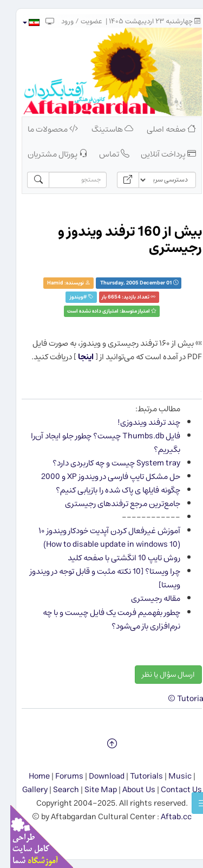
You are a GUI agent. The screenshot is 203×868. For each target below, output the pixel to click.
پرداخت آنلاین (158, 154)
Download (96, 776)
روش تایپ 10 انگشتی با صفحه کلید (114, 558)
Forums (59, 776)
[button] (20, 22)
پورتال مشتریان (47, 154)
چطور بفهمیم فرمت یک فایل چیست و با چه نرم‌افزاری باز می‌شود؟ (101, 619)
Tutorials (136, 776)
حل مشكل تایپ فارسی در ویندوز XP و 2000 (100, 477)
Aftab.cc (166, 817)
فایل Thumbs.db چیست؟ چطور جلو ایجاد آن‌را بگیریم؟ (95, 443)
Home (29, 776)
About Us (129, 790)
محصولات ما (42, 129)
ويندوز (66, 297)
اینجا (76, 357)
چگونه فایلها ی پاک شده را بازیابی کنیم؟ (108, 490)
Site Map (90, 790)
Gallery (25, 790)
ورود (57, 21)
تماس (104, 154)
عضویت (81, 21)
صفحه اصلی (161, 129)
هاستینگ (102, 129)
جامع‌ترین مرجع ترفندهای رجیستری (112, 504)
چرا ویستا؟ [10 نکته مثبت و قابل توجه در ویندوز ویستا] (95, 578)
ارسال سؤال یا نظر (158, 675)
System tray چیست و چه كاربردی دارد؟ (106, 463)
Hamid (45, 283)
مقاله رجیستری (145, 598)
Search (56, 790)
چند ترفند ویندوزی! (139, 422)
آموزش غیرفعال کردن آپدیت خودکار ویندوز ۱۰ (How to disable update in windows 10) (99, 537)
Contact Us (171, 790)
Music (170, 776)
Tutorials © (179, 699)
